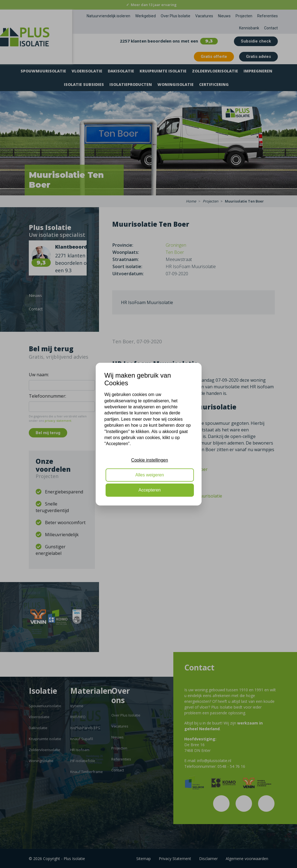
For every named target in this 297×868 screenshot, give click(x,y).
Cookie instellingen (149, 460)
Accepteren (150, 490)
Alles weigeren (149, 475)
